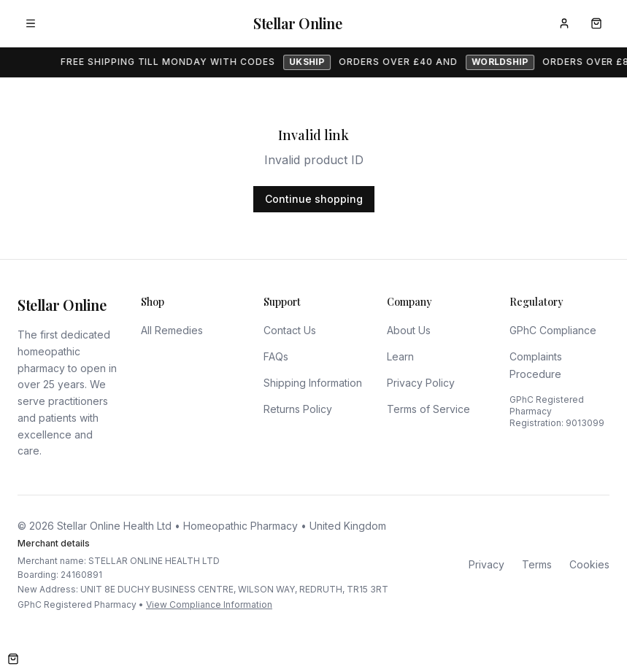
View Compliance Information (209, 605)
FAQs (276, 356)
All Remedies (172, 330)
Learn (400, 356)
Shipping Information (313, 383)
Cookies (589, 564)
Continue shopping (314, 199)
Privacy (486, 564)
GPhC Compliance (553, 330)
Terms (537, 564)
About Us (409, 330)
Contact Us (290, 330)
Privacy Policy (421, 383)
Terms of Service (428, 409)
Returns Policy (298, 409)
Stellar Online (297, 23)
